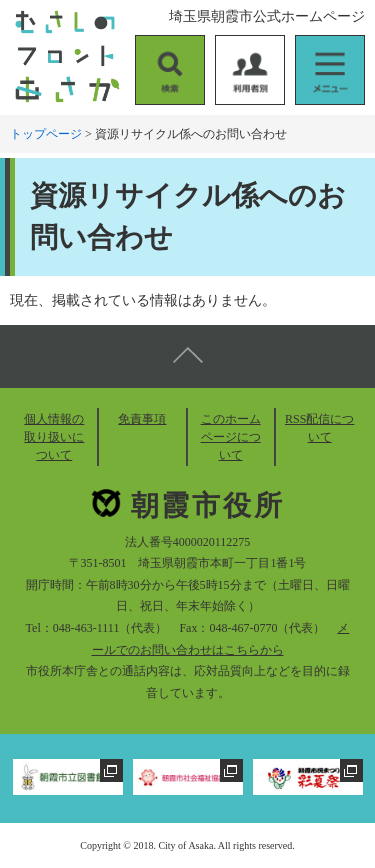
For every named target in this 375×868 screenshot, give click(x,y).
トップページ (46, 134)
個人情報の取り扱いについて (54, 437)
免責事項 (142, 419)
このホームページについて (231, 437)
